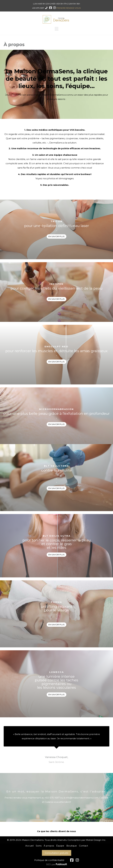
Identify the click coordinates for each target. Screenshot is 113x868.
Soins (39, 846)
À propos (49, 846)
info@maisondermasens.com (82, 798)
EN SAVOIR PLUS (56, 236)
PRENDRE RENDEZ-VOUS (68, 8)
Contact (83, 846)
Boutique (72, 846)
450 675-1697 (38, 8)
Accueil (29, 846)
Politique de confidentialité (49, 860)
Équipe (60, 846)
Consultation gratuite (57, 853)
